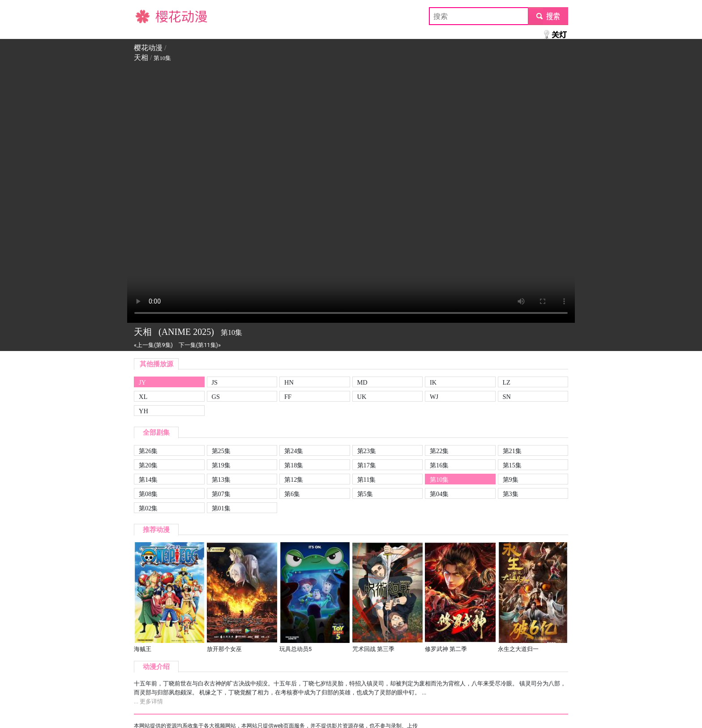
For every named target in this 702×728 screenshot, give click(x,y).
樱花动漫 (148, 16)
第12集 (294, 480)
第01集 (221, 508)
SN (507, 397)
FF (288, 397)
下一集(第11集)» (200, 345)
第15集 (512, 465)
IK (433, 382)
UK (362, 397)
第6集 (292, 494)
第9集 (511, 480)
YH (143, 411)
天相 (141, 58)
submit (548, 16)
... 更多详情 (148, 701)
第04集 (439, 494)
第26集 (148, 451)
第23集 (367, 451)
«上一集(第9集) (153, 345)
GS (216, 397)
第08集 (148, 494)
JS (215, 382)
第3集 (511, 494)
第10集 (439, 480)
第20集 (148, 465)
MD (362, 382)
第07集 (221, 494)
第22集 (439, 451)
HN (289, 382)
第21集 (512, 451)
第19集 (221, 465)
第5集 (365, 494)
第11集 (367, 480)
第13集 (221, 480)
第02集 (148, 508)
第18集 (294, 465)
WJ (434, 397)
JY (142, 382)
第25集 (221, 451)
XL (143, 397)
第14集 (148, 480)
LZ (507, 382)
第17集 (367, 465)
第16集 (439, 465)
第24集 (294, 451)
